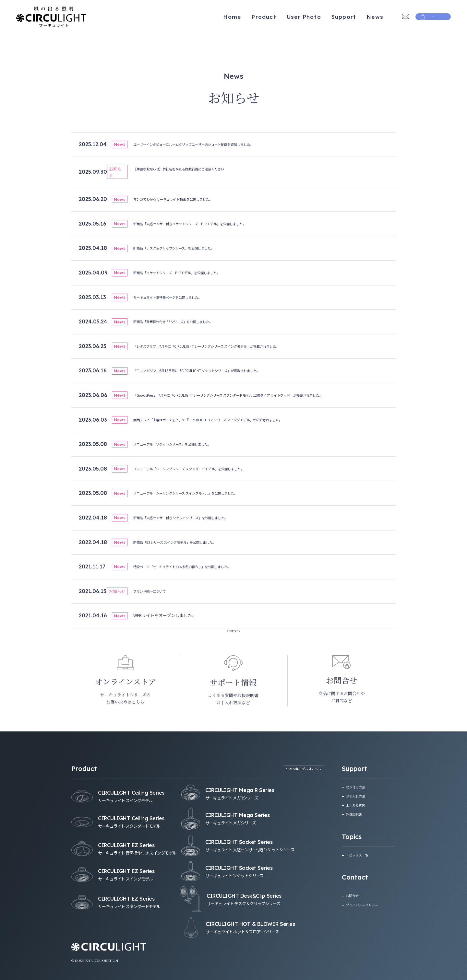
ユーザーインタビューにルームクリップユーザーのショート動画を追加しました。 (211, 144)
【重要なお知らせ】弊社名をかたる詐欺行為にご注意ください (192, 169)
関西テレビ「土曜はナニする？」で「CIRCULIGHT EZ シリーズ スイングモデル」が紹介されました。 (229, 420)
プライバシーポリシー (367, 904)
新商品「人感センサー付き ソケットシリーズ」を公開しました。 (195, 517)
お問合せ (354, 895)
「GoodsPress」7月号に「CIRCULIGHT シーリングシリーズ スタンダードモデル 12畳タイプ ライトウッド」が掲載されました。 (255, 395)
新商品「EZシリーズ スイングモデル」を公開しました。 (187, 542)
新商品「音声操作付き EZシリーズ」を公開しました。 (185, 321)
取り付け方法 (358, 787)
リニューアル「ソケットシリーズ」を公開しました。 (184, 444)
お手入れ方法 (358, 796)
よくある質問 (358, 805)
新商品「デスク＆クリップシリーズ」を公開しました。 (186, 248)
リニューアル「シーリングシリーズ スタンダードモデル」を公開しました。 (205, 468)
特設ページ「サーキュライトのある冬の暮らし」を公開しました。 (197, 566)
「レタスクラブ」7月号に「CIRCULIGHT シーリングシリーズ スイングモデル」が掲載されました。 (227, 346)
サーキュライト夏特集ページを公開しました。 (178, 297)
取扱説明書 (356, 814)
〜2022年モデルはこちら (299, 769)
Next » (236, 630)
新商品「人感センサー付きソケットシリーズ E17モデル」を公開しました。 (206, 223)
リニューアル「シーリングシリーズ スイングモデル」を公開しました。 (201, 493)
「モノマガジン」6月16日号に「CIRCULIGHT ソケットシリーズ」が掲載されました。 (214, 370)
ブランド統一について (154, 591)
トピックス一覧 (360, 854)
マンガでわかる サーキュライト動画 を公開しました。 (185, 199)
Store (433, 17)
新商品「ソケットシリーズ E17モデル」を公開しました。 (189, 272)
